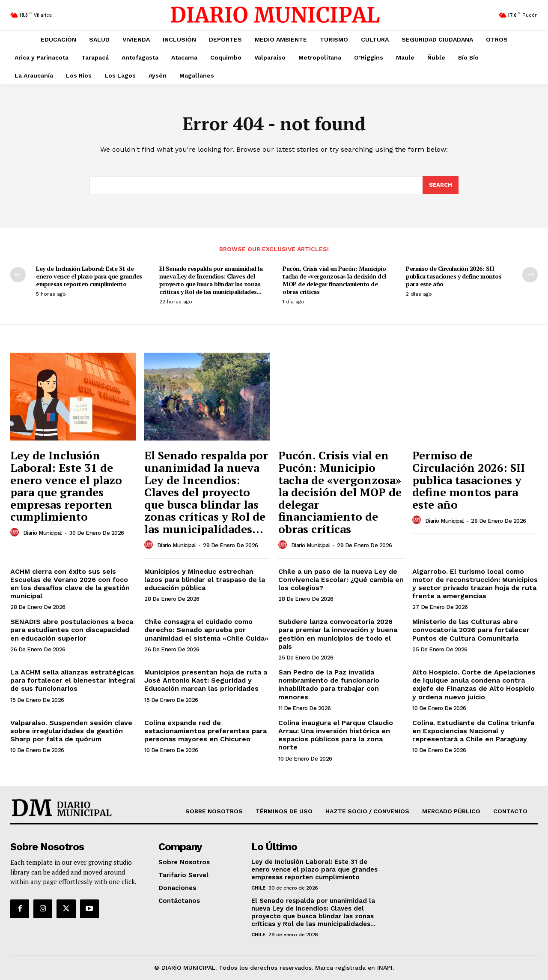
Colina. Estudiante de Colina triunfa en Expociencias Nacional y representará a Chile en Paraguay (473, 731)
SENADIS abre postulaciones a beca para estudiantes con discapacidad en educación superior (72, 630)
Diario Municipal (43, 533)
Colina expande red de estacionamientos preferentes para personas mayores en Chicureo (205, 731)
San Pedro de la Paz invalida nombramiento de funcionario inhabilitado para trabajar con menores (329, 685)
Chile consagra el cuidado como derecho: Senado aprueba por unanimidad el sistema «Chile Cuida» (206, 630)
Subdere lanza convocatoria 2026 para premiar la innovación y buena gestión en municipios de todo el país (338, 634)
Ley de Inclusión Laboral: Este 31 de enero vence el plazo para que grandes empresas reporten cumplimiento (89, 276)
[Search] (441, 185)
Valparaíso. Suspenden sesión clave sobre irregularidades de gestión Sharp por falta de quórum (71, 731)
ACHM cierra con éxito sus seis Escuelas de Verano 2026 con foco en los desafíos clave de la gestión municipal (70, 584)
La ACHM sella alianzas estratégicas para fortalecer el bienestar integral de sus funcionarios (73, 680)
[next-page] (530, 275)
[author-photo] (16, 533)
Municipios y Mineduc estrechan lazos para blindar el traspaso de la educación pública (205, 580)
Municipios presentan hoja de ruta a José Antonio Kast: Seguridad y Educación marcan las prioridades (206, 680)
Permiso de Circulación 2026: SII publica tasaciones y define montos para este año (454, 276)
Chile (259, 888)
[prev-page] (18, 275)
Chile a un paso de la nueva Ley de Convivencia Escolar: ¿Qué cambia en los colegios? (341, 580)
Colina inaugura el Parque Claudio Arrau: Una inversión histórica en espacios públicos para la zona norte (336, 735)
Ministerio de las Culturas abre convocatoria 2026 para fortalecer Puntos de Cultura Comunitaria (471, 630)
